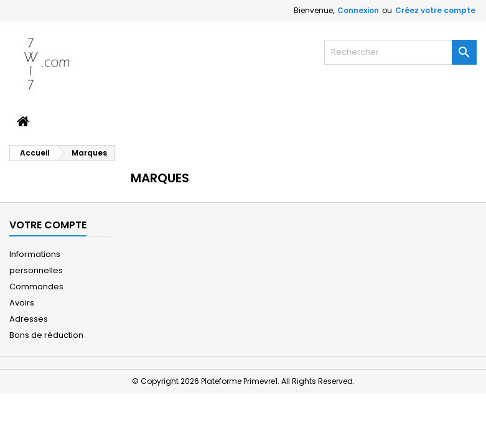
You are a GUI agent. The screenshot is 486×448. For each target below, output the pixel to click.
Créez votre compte (435, 10)
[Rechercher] (400, 52)
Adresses (29, 319)
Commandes (36, 287)
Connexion (358, 10)
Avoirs (22, 303)
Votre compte (48, 225)
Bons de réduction (46, 335)
